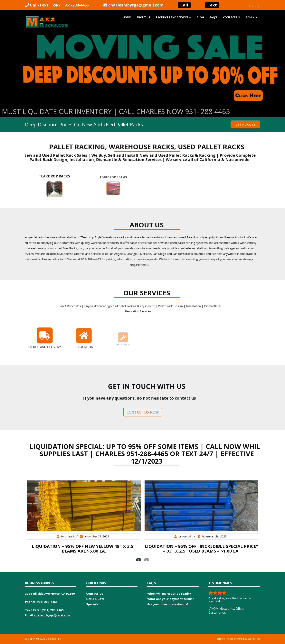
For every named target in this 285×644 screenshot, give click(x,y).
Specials (92, 604)
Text (212, 5)
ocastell (69, 536)
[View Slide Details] (142, 75)
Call (184, 5)
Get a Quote (245, 124)
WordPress (254, 639)
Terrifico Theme (224, 639)
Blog (200, 17)
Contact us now (143, 412)
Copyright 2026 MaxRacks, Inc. (44, 639)
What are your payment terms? (171, 599)
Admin (251, 17)
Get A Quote (95, 599)
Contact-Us (95, 593)
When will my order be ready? (169, 593)
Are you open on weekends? (168, 604)
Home (127, 17)
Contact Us (231, 17)
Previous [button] (5, 74)
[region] (142, 75)
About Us (143, 17)
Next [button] (280, 74)
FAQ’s (214, 17)
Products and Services (173, 17)
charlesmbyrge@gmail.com (136, 5)
